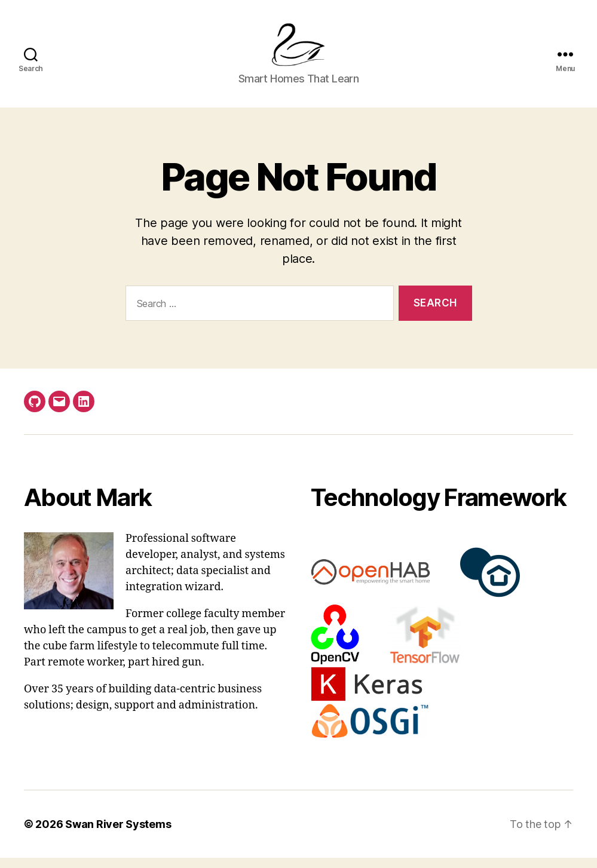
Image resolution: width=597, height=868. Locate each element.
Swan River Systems (118, 834)
